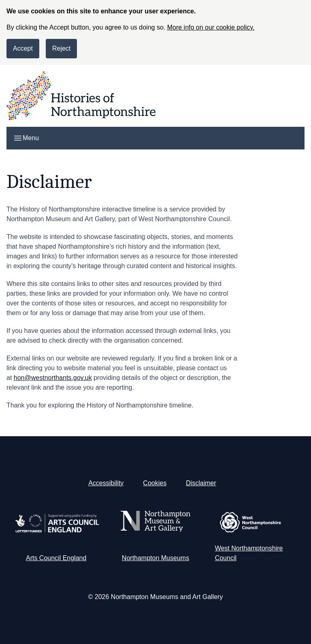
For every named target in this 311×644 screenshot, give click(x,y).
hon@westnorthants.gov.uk (53, 378)
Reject (61, 48)
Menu (26, 138)
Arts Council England (56, 558)
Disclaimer (201, 483)
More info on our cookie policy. (211, 27)
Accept (23, 48)
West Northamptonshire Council (249, 553)
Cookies (155, 483)
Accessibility (106, 483)
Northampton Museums (155, 558)
